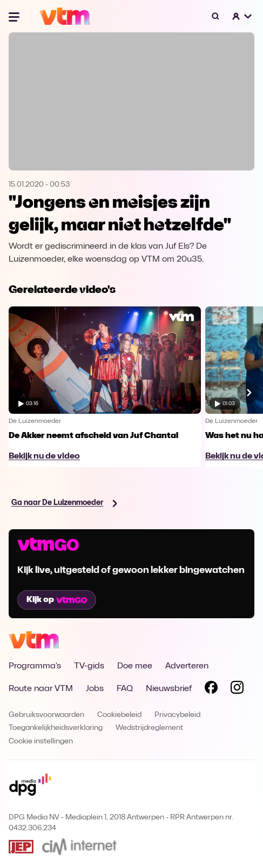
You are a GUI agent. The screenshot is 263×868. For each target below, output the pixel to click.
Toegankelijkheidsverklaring (56, 728)
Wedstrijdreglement (149, 728)
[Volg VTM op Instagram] (237, 689)
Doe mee (135, 666)
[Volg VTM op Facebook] (211, 689)
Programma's (35, 666)
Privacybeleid (177, 715)
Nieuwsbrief (169, 689)
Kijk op (57, 600)
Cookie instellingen (41, 741)
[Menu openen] (15, 16)
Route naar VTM (41, 689)
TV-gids (89, 666)
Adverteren (187, 666)
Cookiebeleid (119, 715)
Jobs (95, 689)
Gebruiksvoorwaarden (46, 715)
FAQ (125, 689)
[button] (242, 16)
